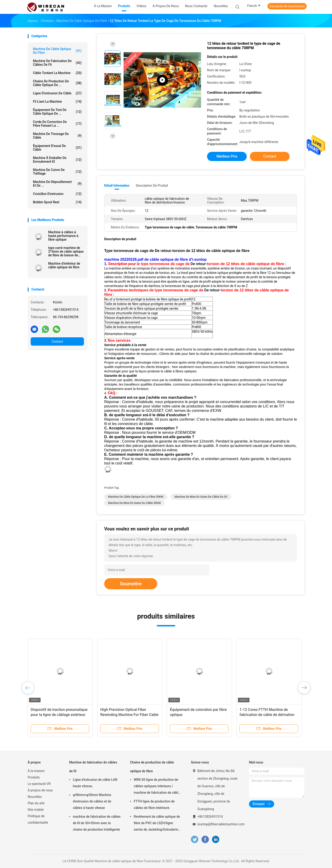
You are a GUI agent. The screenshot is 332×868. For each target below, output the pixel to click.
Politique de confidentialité (38, 819)
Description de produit (152, 186)
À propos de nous (40, 790)
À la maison (36, 771)
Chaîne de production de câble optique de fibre (152, 767)
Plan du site (36, 803)
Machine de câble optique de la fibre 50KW (136, 497)
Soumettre (131, 584)
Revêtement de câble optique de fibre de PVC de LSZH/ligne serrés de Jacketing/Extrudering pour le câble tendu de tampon (157, 824)
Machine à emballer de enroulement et (57, 160)
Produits (34, 777)
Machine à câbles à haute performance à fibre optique (63, 236)
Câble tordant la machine (57, 73)
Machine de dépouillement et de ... (57, 184)
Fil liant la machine (57, 102)
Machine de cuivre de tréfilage (57, 172)
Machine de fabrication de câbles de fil (57, 63)
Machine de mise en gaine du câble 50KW (134, 503)
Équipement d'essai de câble (57, 148)
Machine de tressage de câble (57, 136)
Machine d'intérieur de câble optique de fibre (64, 265)
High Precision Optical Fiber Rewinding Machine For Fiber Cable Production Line (129, 715)
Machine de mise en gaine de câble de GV (201, 497)
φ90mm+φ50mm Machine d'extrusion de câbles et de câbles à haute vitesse (92, 801)
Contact (57, 341)
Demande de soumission (287, 6)
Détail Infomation (117, 186)
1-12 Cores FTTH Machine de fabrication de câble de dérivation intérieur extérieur (267, 715)
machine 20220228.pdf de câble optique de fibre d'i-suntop (155, 259)
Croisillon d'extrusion (57, 194)
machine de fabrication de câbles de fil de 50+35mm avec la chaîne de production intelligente (97, 823)
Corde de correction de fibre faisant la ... (57, 124)
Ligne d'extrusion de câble (57, 93)
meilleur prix (227, 156)
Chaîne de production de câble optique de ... (57, 83)
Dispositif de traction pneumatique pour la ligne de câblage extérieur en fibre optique (59, 715)
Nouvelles (35, 797)
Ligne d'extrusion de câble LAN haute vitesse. (95, 783)
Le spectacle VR (39, 784)
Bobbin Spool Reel (57, 202)
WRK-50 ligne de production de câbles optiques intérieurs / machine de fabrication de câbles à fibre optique (158, 787)
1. (106, 264)
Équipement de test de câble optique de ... (57, 112)
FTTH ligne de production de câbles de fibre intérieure (154, 805)
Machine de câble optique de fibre (57, 51)
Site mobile (36, 810)
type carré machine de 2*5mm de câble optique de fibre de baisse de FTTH (66, 251)
